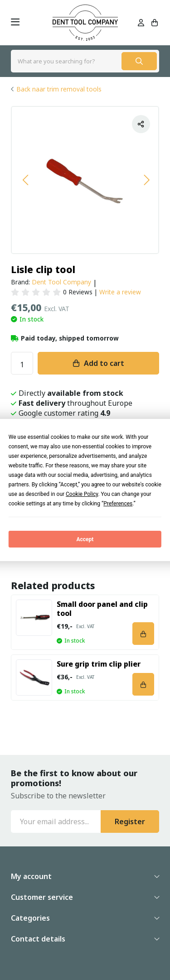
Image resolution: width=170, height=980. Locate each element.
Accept (85, 539)
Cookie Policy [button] (82, 494)
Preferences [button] (118, 504)
